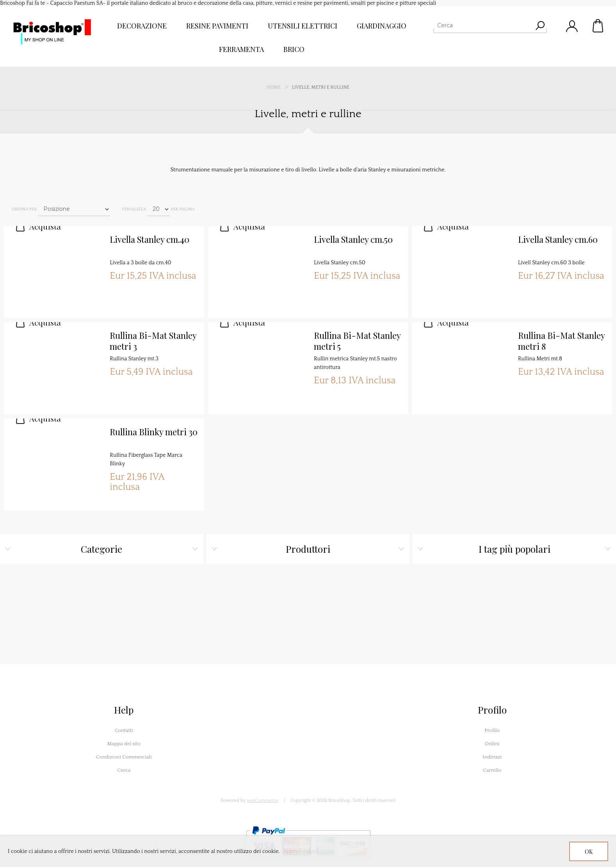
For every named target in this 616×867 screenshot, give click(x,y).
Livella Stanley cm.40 (150, 239)
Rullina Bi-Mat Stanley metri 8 (561, 341)
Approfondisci (301, 851)
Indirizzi (492, 757)
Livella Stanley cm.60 (558, 239)
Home (274, 87)
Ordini (492, 744)
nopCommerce (263, 800)
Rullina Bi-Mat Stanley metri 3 (153, 341)
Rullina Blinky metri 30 (154, 432)
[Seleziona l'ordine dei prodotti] (74, 209)
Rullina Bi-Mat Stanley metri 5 (357, 341)
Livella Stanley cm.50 (353, 239)
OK (589, 852)
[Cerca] (483, 25)
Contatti (124, 730)
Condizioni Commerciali (124, 757)
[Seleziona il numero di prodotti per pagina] (158, 209)
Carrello (598, 26)
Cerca (124, 770)
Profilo (492, 730)
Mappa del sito (124, 744)
